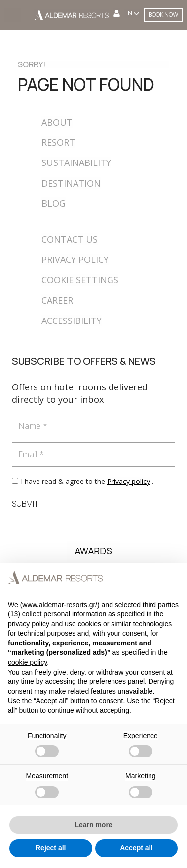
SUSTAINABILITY (76, 162)
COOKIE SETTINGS (80, 280)
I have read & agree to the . (87, 481)
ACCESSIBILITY (72, 321)
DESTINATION (71, 183)
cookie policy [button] (27, 662)
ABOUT (57, 122)
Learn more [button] (93, 825)
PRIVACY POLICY (75, 259)
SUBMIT (25, 504)
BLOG (54, 203)
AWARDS (93, 551)
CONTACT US (70, 239)
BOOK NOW (163, 15)
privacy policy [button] (29, 624)
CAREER (57, 300)
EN (129, 13)
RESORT (58, 142)
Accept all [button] (136, 848)
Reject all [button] (51, 848)
